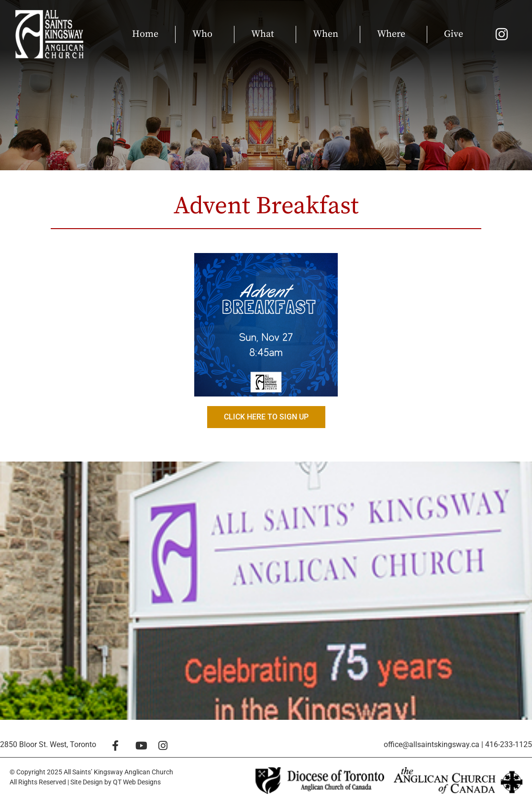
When (328, 34)
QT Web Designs (137, 782)
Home (145, 34)
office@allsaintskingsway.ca (432, 744)
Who (205, 34)
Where (393, 34)
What (265, 34)
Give (454, 34)
